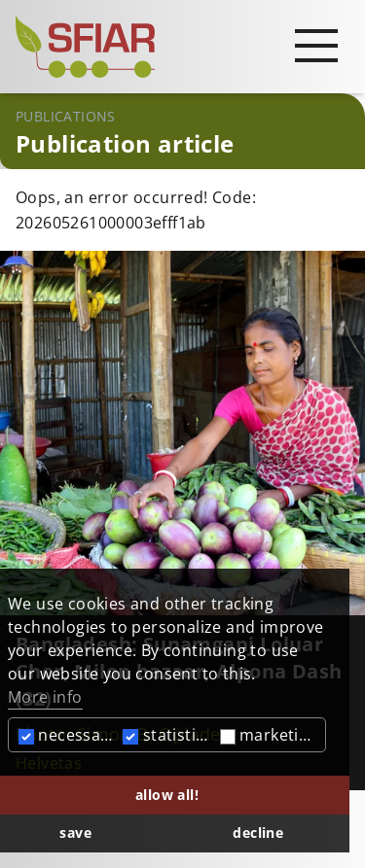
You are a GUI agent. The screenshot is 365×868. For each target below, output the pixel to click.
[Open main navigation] (316, 45)
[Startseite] (182, 47)
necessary (67, 735)
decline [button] (258, 833)
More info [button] (45, 697)
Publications (66, 116)
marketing (269, 735)
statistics (167, 735)
